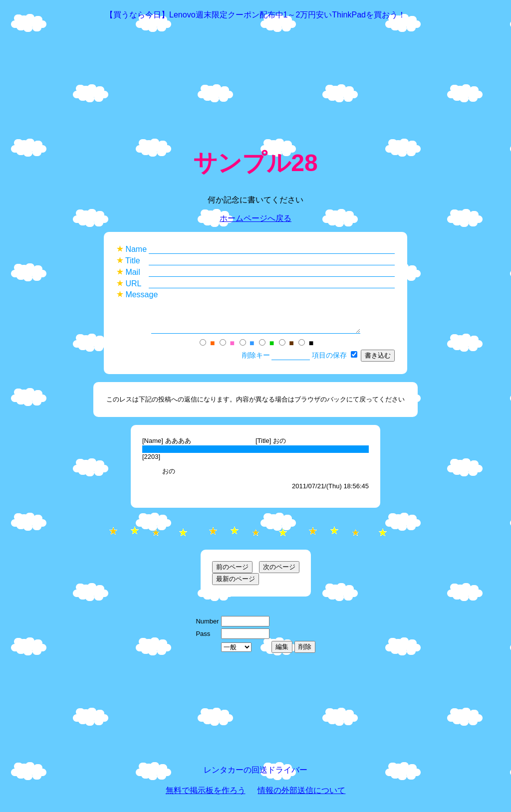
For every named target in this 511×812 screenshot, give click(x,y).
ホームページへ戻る (255, 218)
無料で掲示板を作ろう (206, 796)
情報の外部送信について (301, 796)
